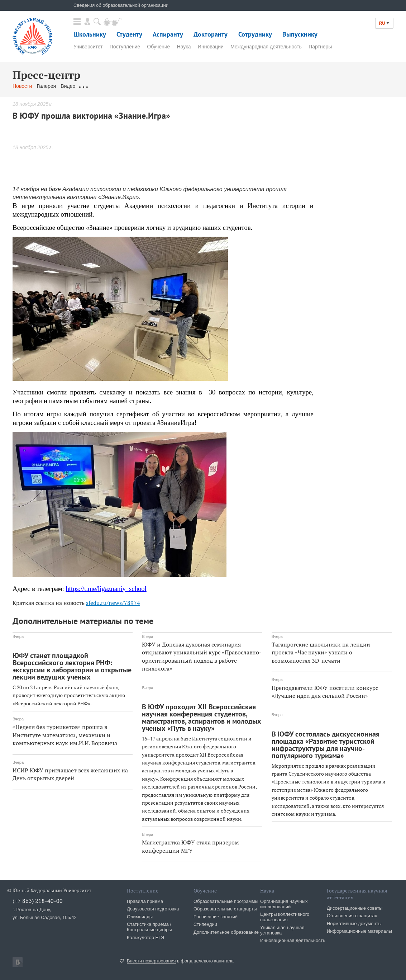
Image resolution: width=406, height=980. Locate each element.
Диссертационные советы (355, 908)
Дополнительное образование (226, 932)
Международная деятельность (266, 47)
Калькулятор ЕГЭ (146, 938)
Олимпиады (140, 917)
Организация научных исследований (284, 904)
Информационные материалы (359, 931)
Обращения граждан (104, 86)
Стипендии (205, 924)
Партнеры (320, 47)
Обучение (158, 47)
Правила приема (145, 901)
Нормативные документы (354, 924)
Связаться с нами (154, 86)
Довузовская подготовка (153, 909)
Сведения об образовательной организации (121, 5)
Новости (22, 86)
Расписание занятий (216, 917)
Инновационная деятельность (293, 940)
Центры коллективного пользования (285, 917)
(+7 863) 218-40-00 (38, 901)
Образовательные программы (226, 901)
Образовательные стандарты (225, 909)
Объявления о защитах (352, 916)
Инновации (211, 47)
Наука (184, 47)
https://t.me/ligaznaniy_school (106, 589)
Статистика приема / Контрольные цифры (149, 927)
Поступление (125, 47)
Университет (88, 47)
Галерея (46, 86)
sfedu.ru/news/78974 (113, 603)
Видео (68, 86)
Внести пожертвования (151, 961)
